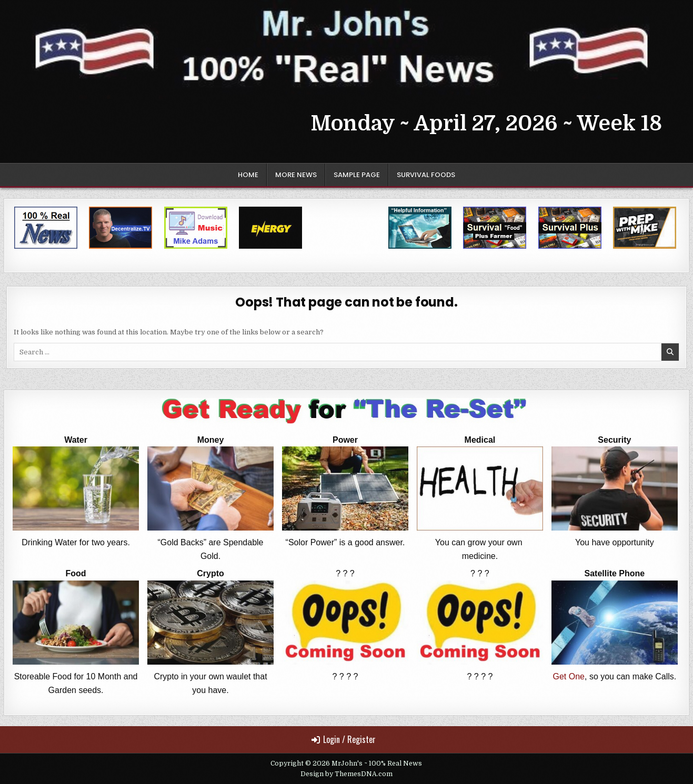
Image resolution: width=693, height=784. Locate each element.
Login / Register (344, 739)
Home (248, 175)
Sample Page (357, 175)
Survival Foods (426, 175)
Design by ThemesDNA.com (346, 774)
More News (296, 175)
